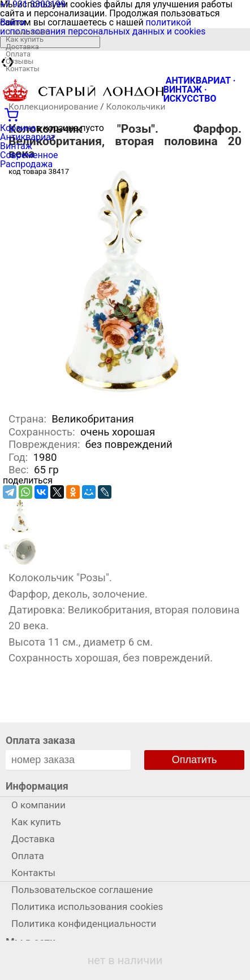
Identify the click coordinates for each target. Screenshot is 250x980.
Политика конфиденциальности (84, 924)
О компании (26, 32)
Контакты (23, 69)
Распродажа (26, 164)
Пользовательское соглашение (82, 890)
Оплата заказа (40, 740)
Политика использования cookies (87, 907)
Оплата (18, 54)
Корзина (18, 128)
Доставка (22, 47)
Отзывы (20, 61)
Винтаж (16, 146)
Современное (29, 155)
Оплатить (195, 760)
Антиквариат (28, 137)
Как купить (25, 39)
